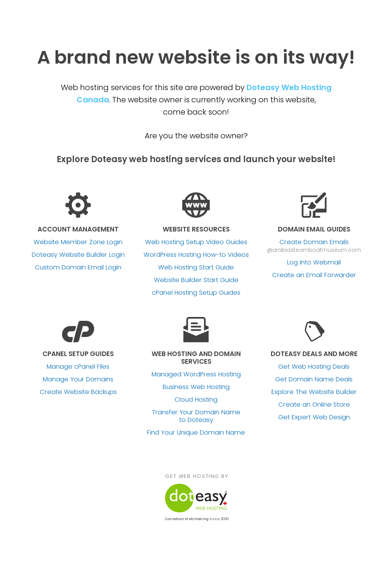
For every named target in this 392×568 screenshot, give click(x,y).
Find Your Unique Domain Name (196, 433)
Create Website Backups (78, 392)
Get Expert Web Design (314, 417)
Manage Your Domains (78, 379)
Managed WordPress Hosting (196, 374)
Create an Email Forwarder (314, 275)
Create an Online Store (314, 405)
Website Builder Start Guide (196, 280)
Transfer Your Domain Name (196, 416)
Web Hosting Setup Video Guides (196, 242)
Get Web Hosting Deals (314, 367)
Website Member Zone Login (78, 242)
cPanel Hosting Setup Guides (196, 293)
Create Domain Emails (314, 242)
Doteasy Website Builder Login (78, 255)
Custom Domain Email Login (78, 268)
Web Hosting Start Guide (196, 268)
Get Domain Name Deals (314, 379)
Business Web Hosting (196, 387)
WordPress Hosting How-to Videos (196, 255)
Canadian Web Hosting (187, 519)
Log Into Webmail (314, 263)
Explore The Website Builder (314, 392)
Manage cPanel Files (78, 367)
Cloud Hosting (196, 400)
